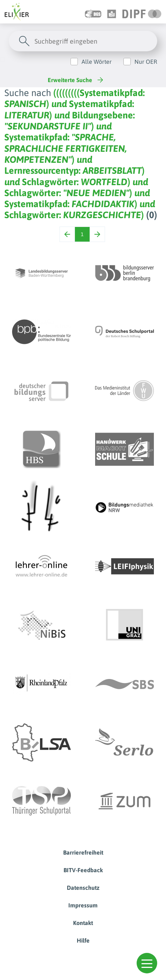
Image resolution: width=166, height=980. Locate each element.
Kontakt (83, 923)
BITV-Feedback (83, 870)
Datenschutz (83, 888)
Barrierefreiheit (83, 852)
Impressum (83, 905)
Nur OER (146, 62)
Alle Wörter (97, 62)
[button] (147, 963)
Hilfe (83, 940)
